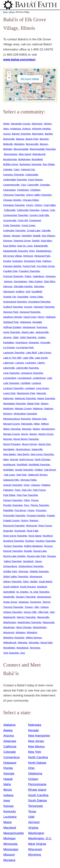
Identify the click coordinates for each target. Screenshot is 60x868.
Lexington (31, 363)
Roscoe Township (13, 551)
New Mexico (37, 746)
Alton (6, 129)
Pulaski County (11, 520)
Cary (23, 185)
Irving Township (12, 332)
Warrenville (43, 617)
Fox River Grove (46, 266)
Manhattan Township (14, 403)
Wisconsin (35, 849)
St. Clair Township (40, 592)
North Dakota (37, 763)
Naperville (37, 449)
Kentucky (10, 811)
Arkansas (10, 741)
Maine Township (46, 398)
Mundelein (9, 449)
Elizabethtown (44, 251)
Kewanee (34, 342)
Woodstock (23, 648)
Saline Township (13, 561)
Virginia (33, 828)
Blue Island (25, 154)
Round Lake (40, 551)
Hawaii (8, 779)
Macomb (41, 393)
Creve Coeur (28, 225)
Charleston (23, 190)
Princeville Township (14, 515)
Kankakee (9, 342)
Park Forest (39, 490)
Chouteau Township (14, 205)
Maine (8, 822)
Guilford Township (13, 307)
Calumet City (28, 169)
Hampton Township (44, 307)
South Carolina (38, 795)
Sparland (42, 587)
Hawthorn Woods (13, 317)
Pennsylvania (37, 784)
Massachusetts (14, 833)
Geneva (8, 281)
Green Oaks (36, 297)
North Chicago (42, 459)
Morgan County (12, 434)
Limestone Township (32, 373)
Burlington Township (30, 164)
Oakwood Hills (11, 480)
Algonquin (37, 124)
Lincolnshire (10, 378)
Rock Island (35, 536)
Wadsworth (9, 617)
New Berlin (23, 454)
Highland (50, 317)
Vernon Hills (30, 612)
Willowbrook (10, 643)
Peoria (35, 500)
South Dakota (37, 800)
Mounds (8, 439)
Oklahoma (35, 773)
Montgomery (48, 429)
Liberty (41, 363)
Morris (25, 434)
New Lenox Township (42, 454)
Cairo (17, 169)
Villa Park (43, 612)
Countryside (10, 220)
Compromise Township (16, 215)
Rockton (30, 541)
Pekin (27, 500)
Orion (27, 485)
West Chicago (24, 627)
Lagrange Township (14, 353)
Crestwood (35, 220)
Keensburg (21, 342)
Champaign (10, 190)
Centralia (45, 185)
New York (35, 752)
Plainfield (8, 510)
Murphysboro (23, 449)
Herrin (41, 317)
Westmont (9, 632)
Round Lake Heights (14, 556)
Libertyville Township (27, 368)
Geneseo (50, 276)
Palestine (8, 490)
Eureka (7, 261)
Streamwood (44, 597)
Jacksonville (42, 332)
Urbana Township (13, 612)
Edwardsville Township (16, 251)
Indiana (8, 795)
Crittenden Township (14, 230)
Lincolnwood (25, 378)
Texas (32, 811)
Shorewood (36, 576)
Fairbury (47, 261)
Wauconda (48, 622)
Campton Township (14, 175)
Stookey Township (26, 597)
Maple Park (33, 403)
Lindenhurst (39, 378)
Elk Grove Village (30, 79)
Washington (10, 622)
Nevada (33, 730)
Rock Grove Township (15, 536)
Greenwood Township (15, 302)
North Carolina (38, 757)
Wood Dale (46, 643)
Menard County (12, 424)
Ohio (31, 768)
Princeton (41, 510)
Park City (26, 490)
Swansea (24, 602)
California (10, 746)
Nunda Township (24, 470)
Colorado (10, 752)
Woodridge (9, 648)
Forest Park (29, 266)
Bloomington (11, 154)
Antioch (26, 129)
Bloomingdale (21, 149)
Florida (8, 768)
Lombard (30, 388)
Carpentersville (11, 185)
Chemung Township (14, 195)
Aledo (6, 124)
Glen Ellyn (50, 281)
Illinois (12, 12)
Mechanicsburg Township (17, 419)
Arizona (9, 736)
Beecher (44, 139)
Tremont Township (13, 607)
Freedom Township (29, 271)
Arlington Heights (41, 129)
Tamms (46, 602)
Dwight (36, 241)
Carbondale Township (15, 180)
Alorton (48, 124)
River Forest (45, 526)
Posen (31, 510)
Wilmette (23, 643)
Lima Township (11, 373)
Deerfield (26, 236)
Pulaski (51, 515)
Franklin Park (10, 271)
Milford (45, 424)
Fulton (28, 276)
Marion (45, 403)
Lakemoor (9, 363)
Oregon (33, 779)
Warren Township (26, 617)
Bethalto (8, 149)
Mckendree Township (25, 414)
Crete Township (12, 225)
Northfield (22, 465)
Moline (36, 429)
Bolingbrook (39, 154)
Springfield (9, 592)
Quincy (25, 520)
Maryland (10, 828)
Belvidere (19, 144)
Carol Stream (35, 180)
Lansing (20, 363)
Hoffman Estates (12, 327)
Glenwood (9, 292)
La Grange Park (25, 347)
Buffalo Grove (11, 164)
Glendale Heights (23, 286)
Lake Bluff (31, 353)
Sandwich (28, 561)
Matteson (38, 408)
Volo (52, 612)
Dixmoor (8, 241)
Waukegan (9, 627)
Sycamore (35, 602)
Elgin (32, 251)
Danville (46, 230)
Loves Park (9, 393)
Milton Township (12, 429)
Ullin (37, 607)
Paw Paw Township (27, 495)
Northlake (8, 470)
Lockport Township (13, 388)
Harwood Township (30, 312)
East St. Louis (25, 246)
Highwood (25, 322)
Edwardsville (41, 246)
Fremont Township (13, 276)
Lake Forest (45, 353)
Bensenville (32, 144)
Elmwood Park (42, 256)
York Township (11, 653)
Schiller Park (10, 571)
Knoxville (45, 342)
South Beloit (46, 581)
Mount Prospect (12, 444)
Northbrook (9, 465)
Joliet (16, 337)
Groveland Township (39, 302)
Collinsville (10, 210)
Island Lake (28, 332)
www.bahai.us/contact (19, 60)
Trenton (29, 607)
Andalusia (16, 129)
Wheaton (20, 632)
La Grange (9, 347)
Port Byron (20, 510)
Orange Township (13, 485)
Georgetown (21, 281)
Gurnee (28, 307)
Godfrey (20, 292)
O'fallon (39, 470)
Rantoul (34, 520)
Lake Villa (28, 358)
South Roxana (28, 587)
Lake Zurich (41, 358)
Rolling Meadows (33, 546)
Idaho (7, 784)
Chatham (35, 190)
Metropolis (27, 424)
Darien (7, 236)
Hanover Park (11, 312)
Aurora (7, 134)
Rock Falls (33, 531)
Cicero (30, 205)
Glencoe (8, 286)
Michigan (10, 838)
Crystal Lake (34, 230)
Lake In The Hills (12, 358)
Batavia (20, 139)
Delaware (10, 763)
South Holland (11, 587)
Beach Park (32, 139)
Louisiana (10, 817)
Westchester (40, 627)
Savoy (38, 561)
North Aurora (26, 459)
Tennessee (36, 806)
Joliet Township (28, 337)
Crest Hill (23, 220)
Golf (28, 292)
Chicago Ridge (31, 200)
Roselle (28, 551)
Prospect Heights (36, 515)
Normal (14, 459)
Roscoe (48, 546)
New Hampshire (39, 736)
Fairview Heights (12, 266)
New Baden (10, 454)
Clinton (38, 205)
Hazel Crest (30, 317)
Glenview (39, 286)
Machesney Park (26, 393)
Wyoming (35, 648)
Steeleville (9, 597)
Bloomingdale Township (43, 149)
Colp (52, 210)
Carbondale (32, 175)
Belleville (8, 144)
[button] (34, 92)
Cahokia (8, 169)
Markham (8, 408)
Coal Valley (50, 205)
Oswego (36, 485)
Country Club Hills (39, 215)
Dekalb (37, 236)
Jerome (7, 337)
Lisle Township (11, 383)
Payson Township (13, 500)
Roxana (51, 556)
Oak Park (21, 475)
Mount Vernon (29, 444)
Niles (6, 459)
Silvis (26, 581)
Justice (42, 337)
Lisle (49, 378)
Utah (31, 817)
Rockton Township (46, 541)
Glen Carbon (36, 281)
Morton (33, 434)
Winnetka (34, 643)
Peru (27, 505)
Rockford (47, 536)
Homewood (29, 327)
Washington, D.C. (40, 838)
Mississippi (11, 849)
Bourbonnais (10, 159)
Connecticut (11, 757)
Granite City (10, 297)
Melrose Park (39, 419)
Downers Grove (22, 241)
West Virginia (37, 844)
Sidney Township (12, 581)
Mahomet (8, 398)
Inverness (42, 327)
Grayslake (23, 297)
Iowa (7, 800)
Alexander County (21, 124)
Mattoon (49, 408)
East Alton (46, 241)
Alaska (8, 730)
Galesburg (38, 276)
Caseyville (33, 185)
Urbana (44, 607)
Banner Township (21, 134)
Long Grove (42, 388)
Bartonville (9, 139)
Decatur (16, 236)
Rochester (20, 531)
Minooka (27, 429)
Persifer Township (13, 505)
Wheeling (32, 632)
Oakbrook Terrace (38, 475)
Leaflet (19, 99)
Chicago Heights (12, 200)
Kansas (8, 806)
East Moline (10, 246)
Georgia (9, 773)
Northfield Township (39, 465)
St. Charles (22, 592)
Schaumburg (10, 566)
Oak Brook (50, 470)
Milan (37, 424)
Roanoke (8, 531)
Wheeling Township (14, 638)
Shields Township (39, 571)
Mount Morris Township (26, 439)
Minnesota (10, 844)
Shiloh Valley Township (16, 576)
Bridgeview (24, 159)
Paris (18, 490)
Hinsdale (37, 322)
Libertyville (9, 368)
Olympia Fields (28, 480)
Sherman (23, 571)
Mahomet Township (25, 398)
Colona (45, 210)
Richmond (31, 526)
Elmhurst (28, 256)
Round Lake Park (36, 556)
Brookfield (37, 159)
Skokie (34, 581)
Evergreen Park (33, 261)
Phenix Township (40, 505)
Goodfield (37, 292)
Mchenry (8, 414)
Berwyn (44, 144)
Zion (23, 653)
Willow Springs (34, 638)
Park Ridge (9, 495)
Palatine (46, 485)
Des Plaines (48, 236)
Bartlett (49, 134)
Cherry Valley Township (39, 195)
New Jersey (36, 741)
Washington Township (29, 622)
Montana (9, 860)
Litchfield (25, 383)
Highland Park (11, 322)
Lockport (36, 383)
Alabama (9, 725)
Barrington (38, 134)
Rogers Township (13, 546)
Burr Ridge (49, 164)
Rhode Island (37, 790)
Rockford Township (14, 541)
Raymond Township (14, 526)
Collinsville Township (28, 210)
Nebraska (35, 725)
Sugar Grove (10, 602)
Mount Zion (45, 444)
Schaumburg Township (31, 566)
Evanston (17, 261)
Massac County (23, 408)
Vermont (34, 822)
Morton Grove (46, 434)
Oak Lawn (9, 475)
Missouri (9, 855)
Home (5, 12)
